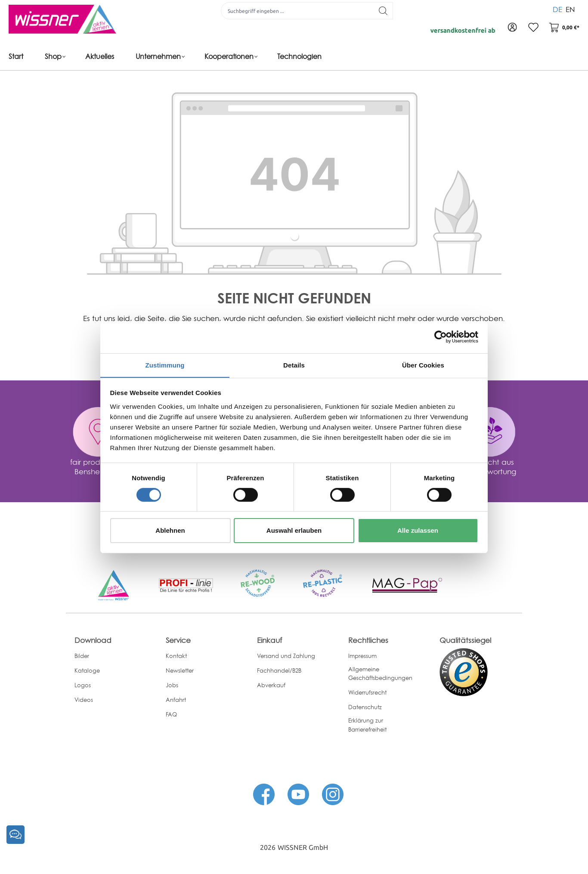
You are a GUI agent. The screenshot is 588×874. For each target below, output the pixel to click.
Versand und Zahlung (286, 656)
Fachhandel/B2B (279, 670)
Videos (84, 700)
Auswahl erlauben (294, 531)
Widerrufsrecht (367, 692)
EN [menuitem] (570, 8)
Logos (83, 685)
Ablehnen (170, 531)
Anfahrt (176, 700)
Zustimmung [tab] (165, 365)
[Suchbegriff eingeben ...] (297, 11)
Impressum (362, 656)
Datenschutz (365, 707)
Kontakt (176, 656)
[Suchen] (382, 11)
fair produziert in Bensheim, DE (98, 467)
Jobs (172, 685)
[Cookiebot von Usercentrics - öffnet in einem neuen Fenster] (441, 337)
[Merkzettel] (532, 28)
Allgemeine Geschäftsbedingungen (380, 674)
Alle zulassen (418, 531)
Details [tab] (294, 365)
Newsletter (180, 670)
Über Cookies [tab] (423, 365)
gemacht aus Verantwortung (490, 467)
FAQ (171, 714)
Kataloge (87, 670)
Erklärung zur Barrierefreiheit (367, 725)
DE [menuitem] (557, 8)
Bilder (82, 656)
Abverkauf (271, 685)
